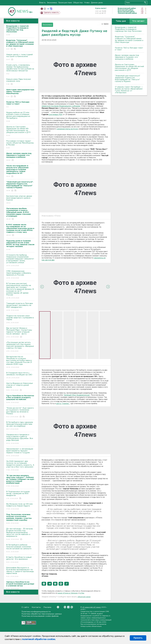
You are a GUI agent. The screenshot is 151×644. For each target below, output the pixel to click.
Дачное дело (97, 3)
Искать (145, 2)
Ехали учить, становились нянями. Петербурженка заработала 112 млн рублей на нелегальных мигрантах (20, 70)
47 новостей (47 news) (92, 607)
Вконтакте (58, 607)
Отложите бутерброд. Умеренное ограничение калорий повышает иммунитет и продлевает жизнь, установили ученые (20, 260)
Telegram (68, 607)
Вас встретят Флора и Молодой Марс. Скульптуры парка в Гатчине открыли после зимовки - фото (20, 333)
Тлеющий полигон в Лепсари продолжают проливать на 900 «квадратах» (20, 307)
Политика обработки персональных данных (42, 614)
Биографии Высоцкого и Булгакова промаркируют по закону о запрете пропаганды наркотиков (20, 572)
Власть (42, 3)
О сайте (25, 607)
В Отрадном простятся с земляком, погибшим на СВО (20, 375)
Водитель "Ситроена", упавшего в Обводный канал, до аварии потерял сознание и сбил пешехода (129, 40)
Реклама (47, 607)
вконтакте (45, 9)
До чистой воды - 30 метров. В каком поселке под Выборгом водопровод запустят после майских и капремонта (20, 534)
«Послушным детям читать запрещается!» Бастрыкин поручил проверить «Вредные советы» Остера (20, 347)
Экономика (52, 3)
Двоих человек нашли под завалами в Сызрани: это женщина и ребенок (127, 57)
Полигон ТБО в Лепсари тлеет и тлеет (129, 49)
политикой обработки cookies (39, 639)
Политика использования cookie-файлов (40, 616)
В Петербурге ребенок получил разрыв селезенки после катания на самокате (20, 548)
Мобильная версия (42, 9)
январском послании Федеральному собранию (61, 106)
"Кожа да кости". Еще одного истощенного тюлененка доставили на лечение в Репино (20, 413)
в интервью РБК (56, 115)
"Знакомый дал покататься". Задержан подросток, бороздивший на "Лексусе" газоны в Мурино (128, 79)
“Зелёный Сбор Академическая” (77, 395)
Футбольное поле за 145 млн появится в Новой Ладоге (20, 507)
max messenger (51, 9)
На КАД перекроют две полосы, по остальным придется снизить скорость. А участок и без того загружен (20, 466)
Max (72, 607)
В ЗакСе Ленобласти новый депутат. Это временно (20, 560)
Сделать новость (51, 13)
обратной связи (84, 597)
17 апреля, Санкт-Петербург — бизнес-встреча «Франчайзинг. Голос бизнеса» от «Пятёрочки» (129, 90)
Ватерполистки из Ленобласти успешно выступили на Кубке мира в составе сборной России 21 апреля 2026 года (20, 362)
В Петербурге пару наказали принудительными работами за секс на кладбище (20, 426)
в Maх (82, 593)
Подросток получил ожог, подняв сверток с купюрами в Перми (20, 319)
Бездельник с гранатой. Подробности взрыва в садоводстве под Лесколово (128, 29)
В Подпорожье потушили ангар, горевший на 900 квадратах (20, 495)
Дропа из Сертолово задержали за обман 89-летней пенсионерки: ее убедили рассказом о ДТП (20, 131)
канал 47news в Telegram (68, 593)
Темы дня (121, 21)
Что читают (138, 21)
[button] (44, 584)
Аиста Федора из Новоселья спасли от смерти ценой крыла (20, 387)
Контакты (36, 607)
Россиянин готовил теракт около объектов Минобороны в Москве (20, 145)
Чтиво (87, 3)
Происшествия (65, 3)
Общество (78, 3)
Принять (138, 638)
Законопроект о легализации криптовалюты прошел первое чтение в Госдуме (20, 452)
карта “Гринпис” (63, 404)
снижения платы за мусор (67, 129)
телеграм (48, 9)
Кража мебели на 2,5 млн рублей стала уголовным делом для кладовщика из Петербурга (20, 117)
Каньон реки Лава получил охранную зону (20, 82)
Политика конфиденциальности (36, 612)
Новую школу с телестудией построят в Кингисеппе (20, 57)
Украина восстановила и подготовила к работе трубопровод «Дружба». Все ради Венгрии (20, 439)
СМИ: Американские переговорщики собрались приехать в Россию (20, 275)
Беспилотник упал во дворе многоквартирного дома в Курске (20, 200)
